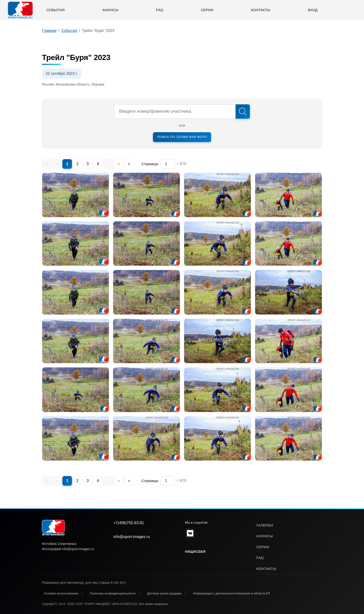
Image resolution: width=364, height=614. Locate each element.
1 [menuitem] (67, 164)
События (56, 10)
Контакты (261, 10)
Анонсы (110, 10)
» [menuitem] (129, 164)
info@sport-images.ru (132, 537)
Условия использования (61, 593)
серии (263, 547)
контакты (266, 569)
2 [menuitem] (78, 164)
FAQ (160, 10)
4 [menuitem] (98, 164)
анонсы (265, 536)
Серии (207, 10)
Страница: (150, 164)
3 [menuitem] (88, 164)
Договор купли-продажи (164, 593)
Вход (313, 10)
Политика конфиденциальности (113, 593)
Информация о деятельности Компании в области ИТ (232, 593)
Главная (49, 31)
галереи (265, 525)
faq (260, 558)
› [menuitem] (119, 164)
